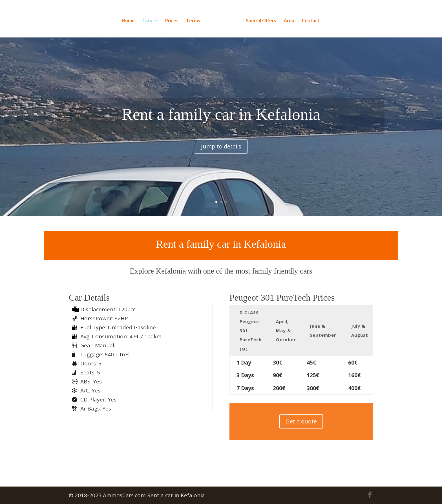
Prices (174, 19)
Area (287, 19)
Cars (149, 19)
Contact (309, 19)
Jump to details (221, 290)
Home (130, 19)
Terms (195, 19)
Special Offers (259, 19)
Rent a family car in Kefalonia (221, 258)
